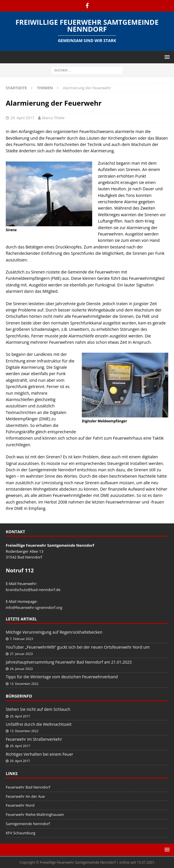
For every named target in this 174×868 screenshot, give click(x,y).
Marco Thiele (53, 118)
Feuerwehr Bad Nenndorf (28, 787)
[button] (166, 57)
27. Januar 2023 (21, 654)
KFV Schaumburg (21, 833)
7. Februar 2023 (21, 639)
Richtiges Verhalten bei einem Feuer (39, 754)
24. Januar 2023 (21, 669)
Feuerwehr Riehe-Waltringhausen (35, 814)
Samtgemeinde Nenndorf (28, 824)
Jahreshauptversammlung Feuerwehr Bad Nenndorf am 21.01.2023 (69, 662)
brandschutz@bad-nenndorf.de (33, 590)
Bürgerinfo (19, 696)
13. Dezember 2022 (24, 684)
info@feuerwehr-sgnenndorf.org (34, 607)
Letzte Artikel (21, 619)
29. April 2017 (22, 118)
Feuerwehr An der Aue (25, 796)
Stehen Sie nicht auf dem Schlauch (38, 709)
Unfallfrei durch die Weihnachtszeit (39, 724)
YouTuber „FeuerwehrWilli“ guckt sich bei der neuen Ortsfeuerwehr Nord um (78, 647)
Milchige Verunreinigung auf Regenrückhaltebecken (54, 632)
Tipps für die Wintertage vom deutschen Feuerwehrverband (62, 677)
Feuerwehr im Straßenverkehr (34, 739)
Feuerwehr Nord (20, 805)
